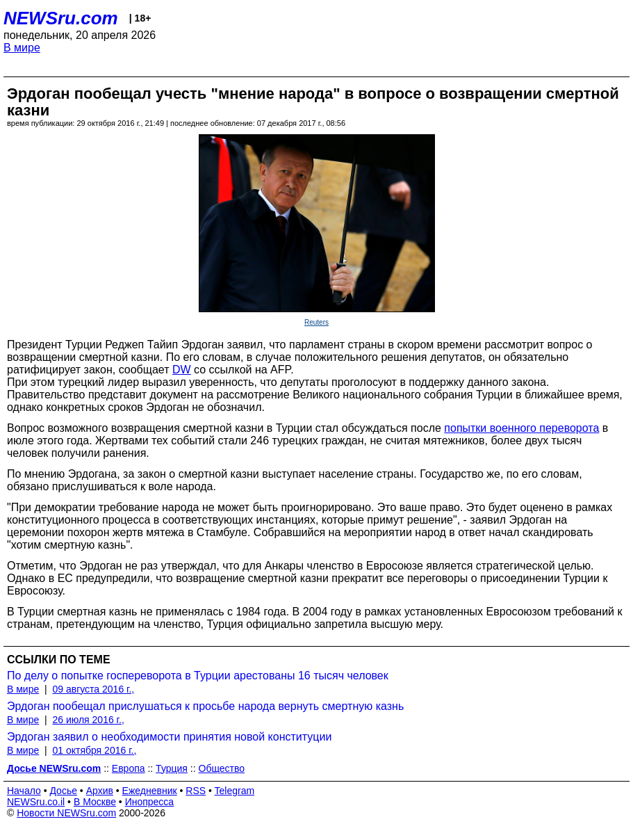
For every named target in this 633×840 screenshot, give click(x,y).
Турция (172, 768)
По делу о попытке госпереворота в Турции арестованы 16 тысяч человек (198, 676)
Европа (129, 768)
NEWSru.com (61, 18)
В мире (22, 48)
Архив (100, 791)
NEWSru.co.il (36, 802)
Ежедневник (150, 791)
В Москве (95, 802)
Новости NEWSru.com (66, 813)
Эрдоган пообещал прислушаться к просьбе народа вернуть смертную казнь (205, 706)
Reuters (316, 322)
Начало (24, 791)
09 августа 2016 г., (93, 689)
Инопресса (150, 802)
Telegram (235, 791)
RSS (196, 791)
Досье (63, 791)
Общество (222, 768)
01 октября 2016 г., (94, 750)
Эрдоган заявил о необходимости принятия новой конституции (169, 737)
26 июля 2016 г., (88, 720)
